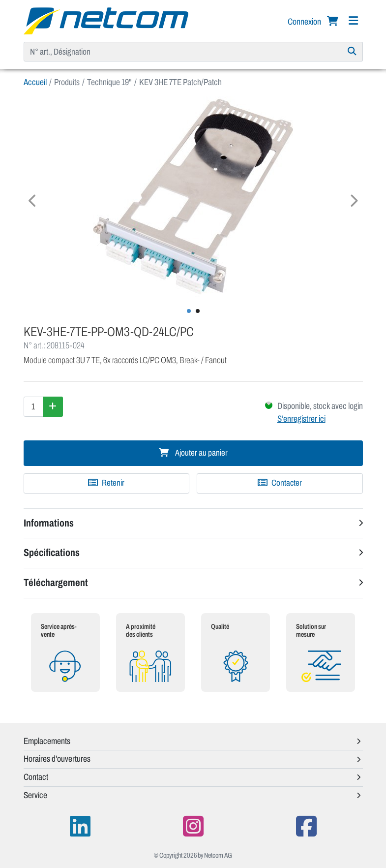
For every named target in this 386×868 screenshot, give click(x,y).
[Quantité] (33, 406)
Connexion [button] (305, 22)
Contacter (280, 483)
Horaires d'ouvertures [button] (57, 759)
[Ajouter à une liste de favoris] (107, 483)
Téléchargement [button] (56, 583)
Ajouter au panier (193, 453)
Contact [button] (36, 777)
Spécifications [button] (52, 553)
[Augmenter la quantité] (53, 406)
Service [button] (35, 795)
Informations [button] (49, 523)
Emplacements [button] (47, 741)
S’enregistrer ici (301, 419)
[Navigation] (354, 21)
